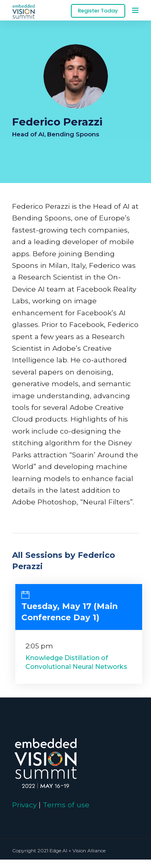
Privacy (24, 805)
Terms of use (66, 805)
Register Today (98, 11)
